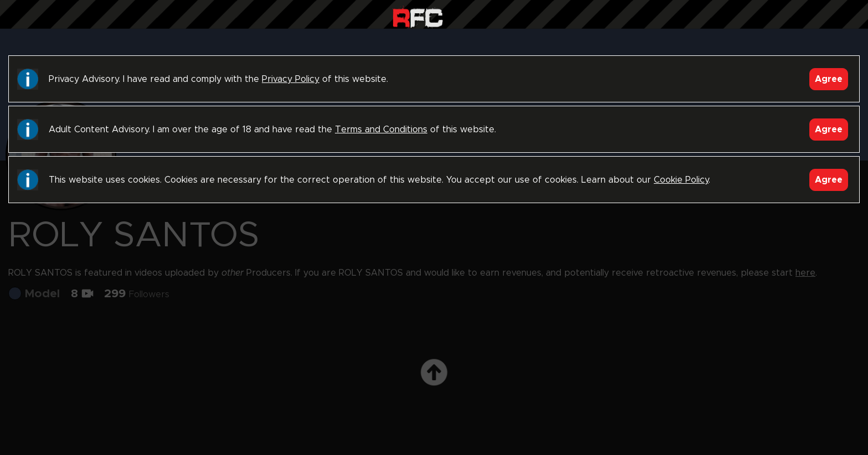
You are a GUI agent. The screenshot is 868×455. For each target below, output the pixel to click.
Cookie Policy (681, 180)
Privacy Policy (291, 79)
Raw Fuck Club (418, 17)
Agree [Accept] (829, 79)
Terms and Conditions (381, 130)
